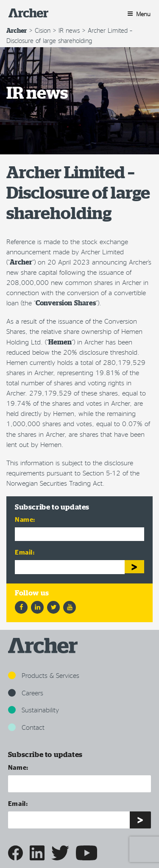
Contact (26, 727)
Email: (25, 552)
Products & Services (44, 675)
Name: (25, 519)
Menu (139, 14)
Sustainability (33, 710)
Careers (26, 693)
